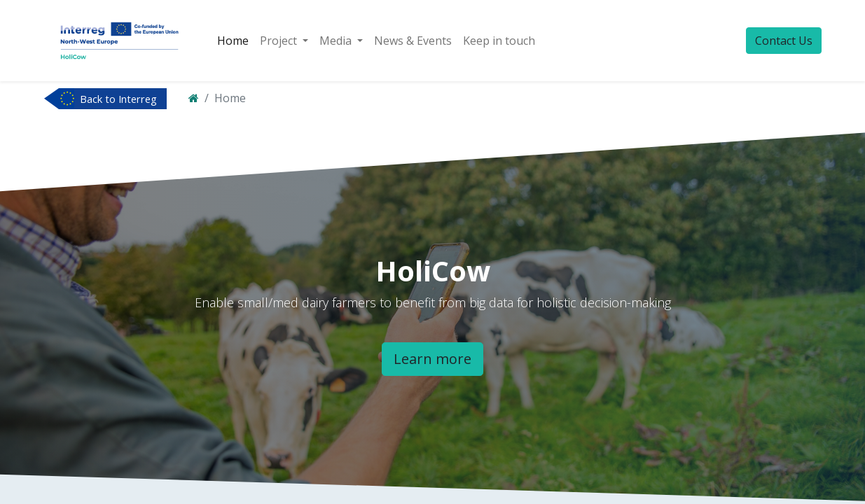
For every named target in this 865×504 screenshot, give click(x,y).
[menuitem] (233, 41)
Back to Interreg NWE (118, 100)
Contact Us (784, 41)
